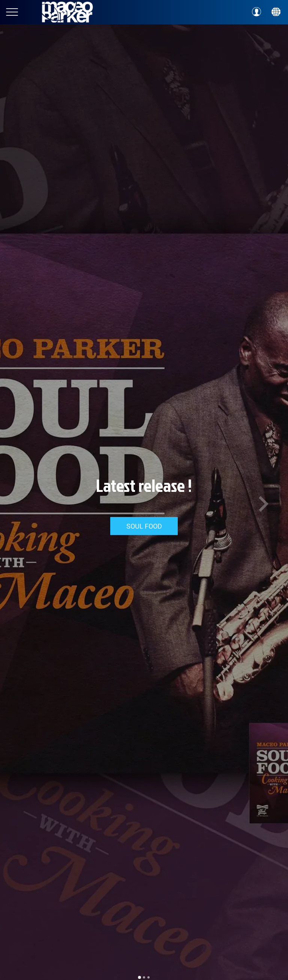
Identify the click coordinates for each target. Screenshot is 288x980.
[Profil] (256, 12)
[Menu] (12, 12)
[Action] (276, 12)
